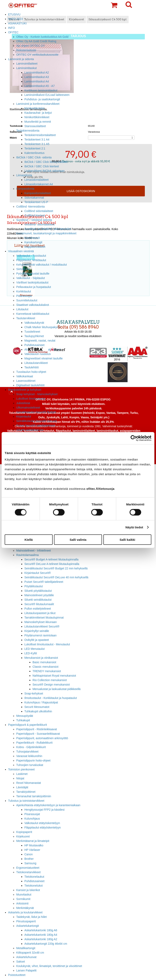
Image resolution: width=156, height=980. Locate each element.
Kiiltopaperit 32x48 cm (30, 953)
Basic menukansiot (44, 662)
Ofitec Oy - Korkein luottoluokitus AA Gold (42, 37)
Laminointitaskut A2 (37, 72)
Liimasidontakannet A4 (39, 184)
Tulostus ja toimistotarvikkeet (26, 801)
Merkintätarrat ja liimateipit (33, 841)
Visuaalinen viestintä (21, 251)
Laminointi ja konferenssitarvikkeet (38, 104)
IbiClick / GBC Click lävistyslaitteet (46, 162)
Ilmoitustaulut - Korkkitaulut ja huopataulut (51, 698)
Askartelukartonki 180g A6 (41, 930)
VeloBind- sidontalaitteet (40, 224)
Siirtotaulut (23, 269)
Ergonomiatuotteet (28, 868)
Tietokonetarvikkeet (28, 872)
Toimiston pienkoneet (21, 769)
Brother (29, 859)
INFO (11, 28)
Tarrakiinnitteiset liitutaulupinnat (44, 618)
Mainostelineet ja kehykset (25, 390)
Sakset (21, 962)
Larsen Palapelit (26, 970)
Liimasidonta (24, 175)
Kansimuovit (32, 238)
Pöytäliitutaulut (34, 586)
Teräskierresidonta (28, 131)
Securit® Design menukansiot (51, 685)
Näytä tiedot (134, 527)
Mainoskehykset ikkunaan (41, 622)
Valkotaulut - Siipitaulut (30, 278)
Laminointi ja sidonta (21, 59)
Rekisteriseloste (26, 50)
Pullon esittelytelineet (38, 609)
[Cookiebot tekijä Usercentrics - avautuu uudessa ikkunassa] (134, 438)
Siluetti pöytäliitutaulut (38, 591)
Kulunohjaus (32, 819)
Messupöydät (25, 716)
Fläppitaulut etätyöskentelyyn (43, 827)
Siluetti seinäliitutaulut (30, 430)
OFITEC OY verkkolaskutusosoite (37, 55)
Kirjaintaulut (24, 416)
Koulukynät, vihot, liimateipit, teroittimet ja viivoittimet (49, 966)
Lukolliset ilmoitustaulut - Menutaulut (47, 644)
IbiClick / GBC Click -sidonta (34, 157)
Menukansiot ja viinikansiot (41, 658)
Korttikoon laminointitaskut (41, 90)
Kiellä (29, 539)
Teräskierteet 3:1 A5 (37, 144)
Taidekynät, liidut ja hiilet (31, 917)
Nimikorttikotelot (34, 108)
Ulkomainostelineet (28, 408)
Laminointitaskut (27, 68)
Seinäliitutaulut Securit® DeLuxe (37, 421)
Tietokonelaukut (34, 877)
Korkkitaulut (24, 291)
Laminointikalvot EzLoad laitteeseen (47, 95)
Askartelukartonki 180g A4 (41, 935)
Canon (29, 854)
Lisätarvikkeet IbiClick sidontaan (44, 171)
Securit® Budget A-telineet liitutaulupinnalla (51, 559)
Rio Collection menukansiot (50, 680)
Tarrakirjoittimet (26, 792)
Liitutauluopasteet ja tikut (40, 613)
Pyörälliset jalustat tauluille (33, 274)
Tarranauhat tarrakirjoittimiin (34, 796)
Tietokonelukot (34, 886)
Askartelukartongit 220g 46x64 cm (46, 944)
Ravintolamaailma (28, 555)
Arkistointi (22, 903)
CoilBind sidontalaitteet (39, 211)
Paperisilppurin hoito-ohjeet (33, 760)
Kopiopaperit (24, 832)
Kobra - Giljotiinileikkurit (31, 747)
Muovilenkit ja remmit (38, 122)
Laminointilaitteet (27, 64)
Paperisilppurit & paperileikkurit (28, 725)
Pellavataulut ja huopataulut (34, 287)
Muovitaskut (24, 895)
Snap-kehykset (34, 693)
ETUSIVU (14, 14)
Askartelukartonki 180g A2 (41, 939)
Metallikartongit (26, 948)
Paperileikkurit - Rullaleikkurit (34, 743)
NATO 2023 (15, 19)
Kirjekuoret (23, 836)
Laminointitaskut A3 (37, 77)
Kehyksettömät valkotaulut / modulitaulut (42, 265)
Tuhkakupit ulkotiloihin (38, 711)
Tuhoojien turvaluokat (30, 765)
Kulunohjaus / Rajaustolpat (41, 702)
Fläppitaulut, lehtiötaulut (31, 260)
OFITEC (13, 32)
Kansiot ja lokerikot (28, 890)
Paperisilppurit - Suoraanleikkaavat (38, 734)
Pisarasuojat (24, 296)
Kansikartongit (33, 242)
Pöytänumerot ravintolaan (40, 635)
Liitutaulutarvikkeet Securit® (42, 626)
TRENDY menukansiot (47, 671)
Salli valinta (78, 539)
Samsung (30, 863)
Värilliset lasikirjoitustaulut (32, 282)
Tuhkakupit (23, 720)
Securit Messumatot (37, 707)
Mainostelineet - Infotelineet (34, 551)
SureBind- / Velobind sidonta (34, 220)
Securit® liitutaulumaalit (39, 604)
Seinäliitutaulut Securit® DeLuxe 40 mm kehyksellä (56, 577)
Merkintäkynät (25, 908)
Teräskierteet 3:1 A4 (37, 140)
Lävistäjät (22, 787)
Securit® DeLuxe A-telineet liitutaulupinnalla (52, 564)
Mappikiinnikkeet (35, 247)
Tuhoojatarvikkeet (27, 752)
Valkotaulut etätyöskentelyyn (42, 823)
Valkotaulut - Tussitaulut (31, 256)
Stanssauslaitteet (35, 126)
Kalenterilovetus (34, 153)
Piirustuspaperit (26, 921)
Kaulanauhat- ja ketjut (38, 113)
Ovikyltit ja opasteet (37, 640)
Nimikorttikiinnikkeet (37, 117)
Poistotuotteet (17, 975)
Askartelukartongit (28, 926)
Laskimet (22, 774)
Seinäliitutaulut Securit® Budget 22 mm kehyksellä (56, 568)
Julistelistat (23, 403)
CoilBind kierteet (35, 215)
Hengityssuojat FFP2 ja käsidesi (44, 810)
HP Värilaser (32, 850)
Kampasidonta (25, 189)
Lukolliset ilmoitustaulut (31, 399)
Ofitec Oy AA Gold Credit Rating (36, 41)
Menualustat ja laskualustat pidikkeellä (57, 689)
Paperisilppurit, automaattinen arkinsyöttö (42, 738)
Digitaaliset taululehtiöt (30, 385)
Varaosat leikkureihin (29, 756)
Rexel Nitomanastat (29, 783)
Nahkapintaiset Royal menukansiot (54, 676)
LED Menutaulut (35, 649)
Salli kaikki (127, 539)
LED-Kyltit (31, 653)
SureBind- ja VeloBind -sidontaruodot (48, 229)
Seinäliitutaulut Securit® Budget (36, 412)
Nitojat (20, 778)
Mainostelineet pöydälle (39, 595)
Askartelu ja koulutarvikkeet (25, 912)
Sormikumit (23, 899)
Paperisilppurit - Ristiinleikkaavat (37, 729)
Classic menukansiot (45, 667)
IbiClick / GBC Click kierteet (42, 166)
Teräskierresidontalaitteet (40, 135)
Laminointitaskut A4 (37, 81)
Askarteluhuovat (26, 957)
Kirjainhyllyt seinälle (37, 631)
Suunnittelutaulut (27, 300)
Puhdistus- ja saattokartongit (42, 99)
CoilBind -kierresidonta (30, 207)
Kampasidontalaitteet (38, 193)
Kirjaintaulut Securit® (38, 573)
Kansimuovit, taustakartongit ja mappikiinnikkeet (46, 233)
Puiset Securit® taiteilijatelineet (36, 425)
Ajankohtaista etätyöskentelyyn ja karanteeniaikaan (48, 805)
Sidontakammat (34, 198)
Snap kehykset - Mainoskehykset (37, 394)
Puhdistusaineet (34, 881)
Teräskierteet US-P (36, 202)
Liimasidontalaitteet (36, 180)
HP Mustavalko (34, 845)
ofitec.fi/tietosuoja (100, 488)
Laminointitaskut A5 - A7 (40, 86)
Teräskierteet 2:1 (35, 148)
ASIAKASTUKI (17, 23)
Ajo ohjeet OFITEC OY (31, 46)
